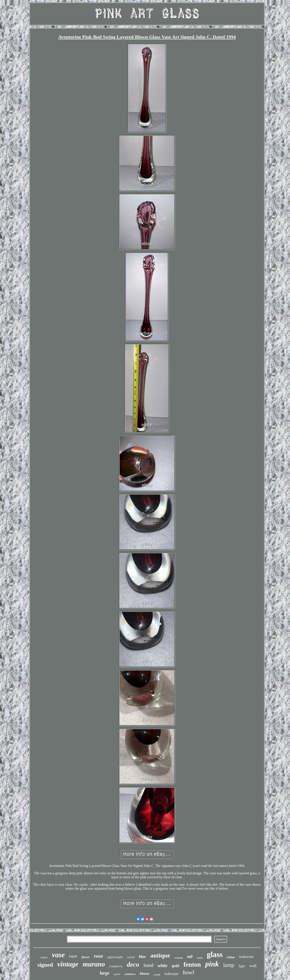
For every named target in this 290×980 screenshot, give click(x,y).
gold (176, 966)
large (105, 973)
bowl (188, 972)
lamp (229, 965)
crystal (157, 975)
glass (215, 955)
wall (253, 966)
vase (59, 955)
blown (145, 974)
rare (73, 956)
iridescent (246, 957)
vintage (68, 964)
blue (142, 957)
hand (148, 965)
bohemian (171, 974)
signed (45, 965)
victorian (179, 958)
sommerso (130, 974)
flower (86, 957)
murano (94, 964)
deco (133, 964)
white (162, 966)
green (117, 974)
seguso (44, 957)
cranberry (116, 966)
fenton (192, 964)
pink (212, 964)
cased (131, 957)
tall (190, 957)
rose (99, 956)
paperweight (115, 957)
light (242, 966)
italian (231, 957)
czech (200, 958)
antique (160, 955)
